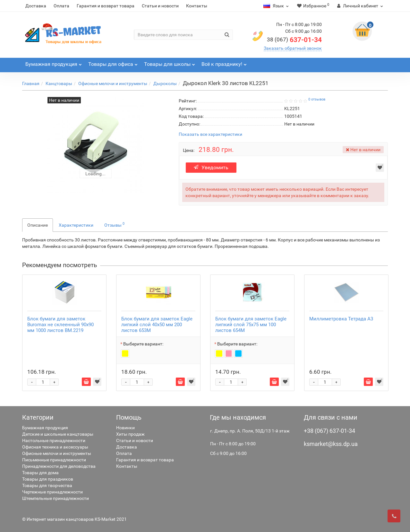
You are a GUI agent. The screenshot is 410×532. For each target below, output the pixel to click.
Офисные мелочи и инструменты (113, 83)
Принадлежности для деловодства (59, 466)
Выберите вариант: (143, 344)
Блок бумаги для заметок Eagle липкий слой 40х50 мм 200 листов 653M (157, 325)
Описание (38, 225)
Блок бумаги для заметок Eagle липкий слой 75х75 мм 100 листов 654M (251, 325)
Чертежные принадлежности (52, 492)
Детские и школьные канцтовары (58, 434)
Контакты (197, 6)
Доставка (36, 6)
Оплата (61, 6)
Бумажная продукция (45, 428)
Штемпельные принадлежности (56, 498)
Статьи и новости (160, 6)
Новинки (125, 428)
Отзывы (114, 224)
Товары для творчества (47, 485)
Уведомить (211, 167)
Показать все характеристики (210, 134)
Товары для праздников (48, 479)
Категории (38, 417)
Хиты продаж (130, 434)
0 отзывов (317, 99)
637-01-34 (294, 40)
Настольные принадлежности (54, 440)
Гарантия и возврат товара (106, 6)
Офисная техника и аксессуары (55, 447)
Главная (31, 83)
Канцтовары (59, 83)
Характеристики (76, 225)
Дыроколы (165, 83)
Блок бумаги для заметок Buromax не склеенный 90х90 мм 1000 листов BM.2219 (60, 325)
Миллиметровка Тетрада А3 (341, 319)
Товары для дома (40, 473)
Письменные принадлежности (54, 460)
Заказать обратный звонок (293, 48)
